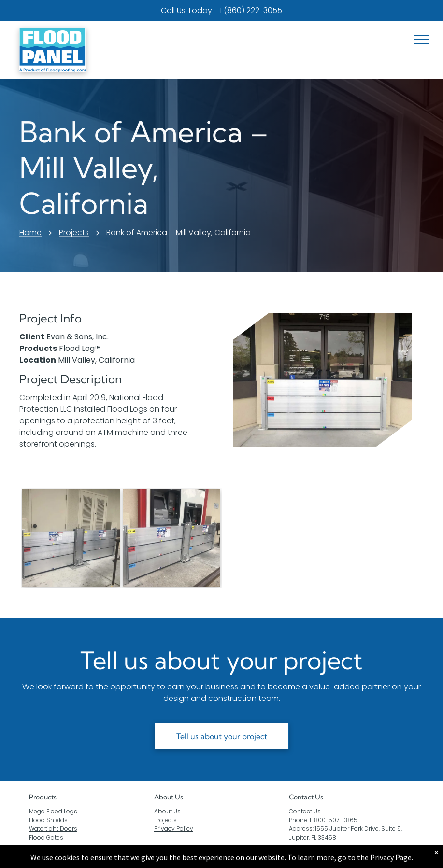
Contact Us (305, 811)
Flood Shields (48, 820)
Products (43, 797)
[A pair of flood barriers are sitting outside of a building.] (71, 538)
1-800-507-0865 (334, 820)
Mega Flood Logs (53, 811)
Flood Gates (46, 837)
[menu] (422, 40)
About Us (169, 797)
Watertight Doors (53, 829)
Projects (165, 820)
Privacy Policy (174, 829)
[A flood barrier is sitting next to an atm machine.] (171, 538)
